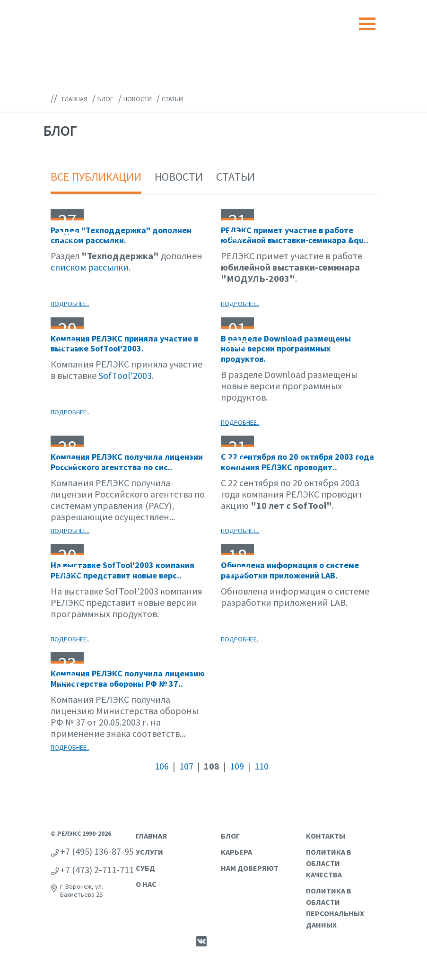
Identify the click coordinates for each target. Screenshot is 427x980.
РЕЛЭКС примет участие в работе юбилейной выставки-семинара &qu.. (295, 235)
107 (186, 766)
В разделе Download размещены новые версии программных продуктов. (286, 349)
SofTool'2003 (125, 375)
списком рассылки (90, 267)
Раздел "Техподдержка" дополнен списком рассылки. (121, 235)
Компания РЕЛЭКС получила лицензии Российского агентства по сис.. (127, 462)
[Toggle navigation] (367, 24)
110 (261, 766)
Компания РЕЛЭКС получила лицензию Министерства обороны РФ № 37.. (128, 678)
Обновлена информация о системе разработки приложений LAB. (290, 570)
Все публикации (96, 177)
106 (162, 766)
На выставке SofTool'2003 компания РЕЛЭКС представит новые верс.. (122, 570)
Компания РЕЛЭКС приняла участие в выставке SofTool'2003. (124, 344)
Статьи (235, 177)
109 (237, 766)
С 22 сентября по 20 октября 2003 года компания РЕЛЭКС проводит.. (297, 462)
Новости (179, 177)
